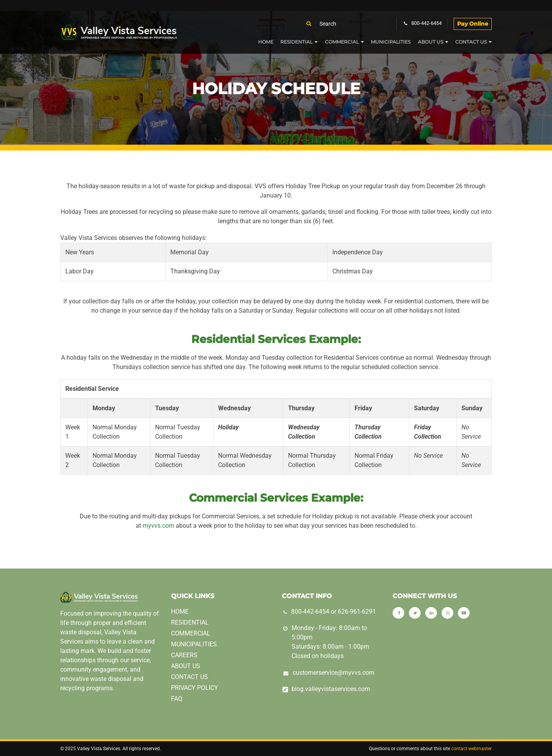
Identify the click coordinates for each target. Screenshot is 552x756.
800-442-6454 (310, 612)
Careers (184, 655)
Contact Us (471, 42)
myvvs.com (158, 526)
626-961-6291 (357, 612)
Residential (296, 42)
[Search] (352, 24)
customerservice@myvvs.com (334, 673)
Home (266, 42)
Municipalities (391, 42)
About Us (431, 42)
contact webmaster (472, 749)
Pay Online (473, 24)
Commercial (342, 42)
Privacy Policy (195, 688)
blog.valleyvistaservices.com (331, 689)
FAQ (177, 699)
